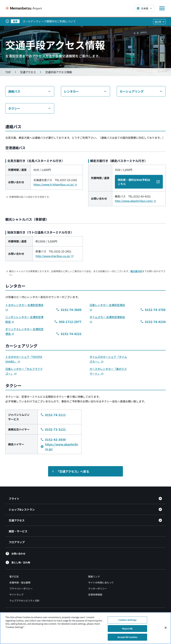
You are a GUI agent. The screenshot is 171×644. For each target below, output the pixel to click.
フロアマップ (17, 542)
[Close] (166, 628)
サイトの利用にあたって (101, 582)
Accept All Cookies (127, 637)
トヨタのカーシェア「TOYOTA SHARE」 (24, 359)
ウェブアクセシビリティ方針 (24, 601)
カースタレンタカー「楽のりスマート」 (108, 371)
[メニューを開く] (162, 8)
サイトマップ (16, 595)
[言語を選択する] (144, 8)
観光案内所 (136, 271)
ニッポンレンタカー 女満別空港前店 (24, 319)
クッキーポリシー (98, 588)
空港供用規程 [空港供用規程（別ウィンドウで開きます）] (95, 595)
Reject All (127, 629)
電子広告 (14, 576)
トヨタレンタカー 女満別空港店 (24, 307)
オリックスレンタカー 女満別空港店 (24, 331)
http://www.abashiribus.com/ (136, 201)
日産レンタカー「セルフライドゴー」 (24, 371)
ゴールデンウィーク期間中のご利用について (49, 21)
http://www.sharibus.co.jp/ (55, 256)
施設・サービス (18, 531)
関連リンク (94, 576)
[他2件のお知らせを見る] (159, 22)
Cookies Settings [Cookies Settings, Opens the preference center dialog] (127, 620)
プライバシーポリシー (21, 588)
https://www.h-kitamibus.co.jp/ (55, 184)
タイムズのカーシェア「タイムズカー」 (108, 359)
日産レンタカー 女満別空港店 (107, 307)
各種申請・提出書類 (20, 582)
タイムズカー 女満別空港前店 (107, 319)
